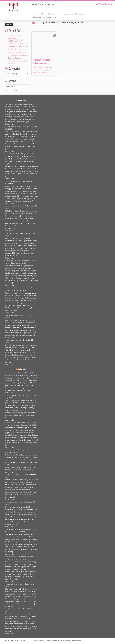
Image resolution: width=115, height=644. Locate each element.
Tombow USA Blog (23, 100)
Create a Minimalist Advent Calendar (16, 206)
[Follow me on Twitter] (37, 4)
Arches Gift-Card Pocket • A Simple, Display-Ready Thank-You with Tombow (18, 49)
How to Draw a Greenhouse (14, 104)
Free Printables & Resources (45, 17)
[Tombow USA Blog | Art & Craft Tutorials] (13, 7)
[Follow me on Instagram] (44, 4)
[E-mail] (33, 4)
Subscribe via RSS (13, 90)
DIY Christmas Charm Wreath (14, 340)
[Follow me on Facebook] (40, 4)
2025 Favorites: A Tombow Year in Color (18, 127)
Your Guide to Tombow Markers (15, 233)
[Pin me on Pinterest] (53, 4)
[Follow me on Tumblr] (47, 4)
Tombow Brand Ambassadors (72, 14)
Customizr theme (76, 641)
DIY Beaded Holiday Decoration (15, 315)
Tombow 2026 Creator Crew (44, 14)
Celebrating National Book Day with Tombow (19, 181)
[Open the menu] (110, 10)
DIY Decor (37, 70)
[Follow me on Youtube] (50, 4)
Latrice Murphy (44, 72)
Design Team (49, 67)
